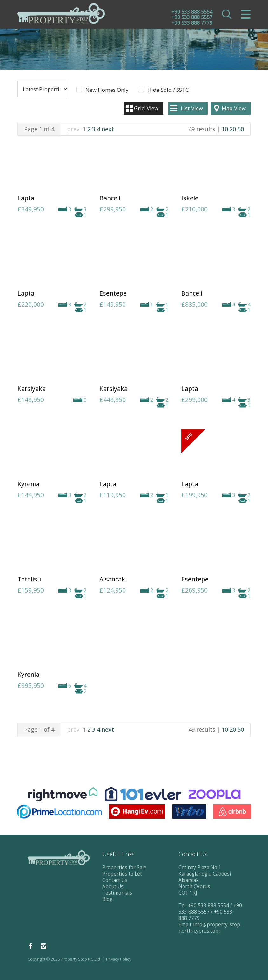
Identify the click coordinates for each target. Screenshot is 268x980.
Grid (146, 108)
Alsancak (112, 579)
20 (233, 129)
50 (241, 129)
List (192, 108)
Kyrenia (28, 484)
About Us (113, 886)
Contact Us (115, 880)
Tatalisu (29, 579)
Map (234, 108)
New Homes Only (107, 90)
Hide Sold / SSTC (168, 90)
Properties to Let (122, 874)
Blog (107, 899)
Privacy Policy (119, 959)
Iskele (190, 198)
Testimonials (117, 893)
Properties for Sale (124, 867)
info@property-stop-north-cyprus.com (210, 928)
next (108, 129)
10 (225, 129)
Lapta (26, 198)
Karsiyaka (32, 389)
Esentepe (113, 293)
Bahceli (110, 198)
